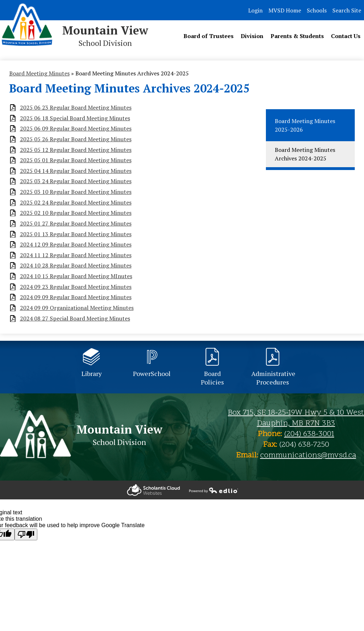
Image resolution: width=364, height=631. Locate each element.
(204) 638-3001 (309, 434)
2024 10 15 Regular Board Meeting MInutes (76, 276)
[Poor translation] (26, 534)
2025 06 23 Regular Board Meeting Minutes (76, 108)
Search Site (347, 10)
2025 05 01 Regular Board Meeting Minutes (76, 160)
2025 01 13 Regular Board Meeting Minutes (76, 234)
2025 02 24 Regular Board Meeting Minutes (76, 203)
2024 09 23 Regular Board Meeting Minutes (76, 287)
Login (255, 10)
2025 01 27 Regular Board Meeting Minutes (76, 224)
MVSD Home (285, 10)
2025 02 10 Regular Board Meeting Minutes (76, 213)
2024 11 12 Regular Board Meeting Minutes (76, 255)
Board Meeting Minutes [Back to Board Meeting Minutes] (39, 73)
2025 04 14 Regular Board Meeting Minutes (76, 171)
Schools (317, 10)
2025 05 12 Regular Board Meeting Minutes (76, 150)
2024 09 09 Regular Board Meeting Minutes (76, 297)
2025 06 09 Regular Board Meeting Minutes (76, 129)
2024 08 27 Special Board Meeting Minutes (75, 319)
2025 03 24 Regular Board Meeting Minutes (76, 181)
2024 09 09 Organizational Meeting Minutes (77, 308)
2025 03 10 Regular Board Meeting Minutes (76, 192)
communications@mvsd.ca (308, 456)
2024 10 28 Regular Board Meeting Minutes (76, 266)
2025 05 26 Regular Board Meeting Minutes (76, 139)
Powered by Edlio (153, 490)
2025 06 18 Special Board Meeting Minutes (75, 118)
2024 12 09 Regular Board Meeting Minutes (76, 245)
